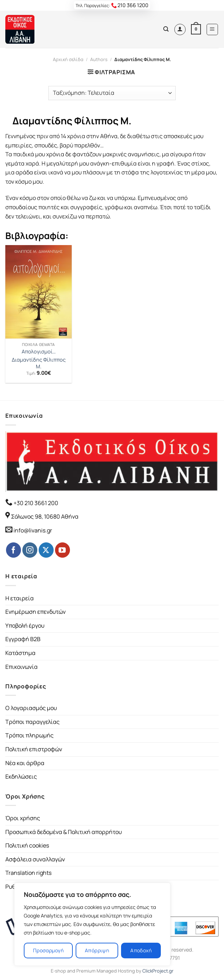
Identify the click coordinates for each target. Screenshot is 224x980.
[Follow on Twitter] (46, 550)
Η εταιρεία (20, 598)
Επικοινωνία (21, 667)
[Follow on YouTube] (62, 550)
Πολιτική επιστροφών (34, 749)
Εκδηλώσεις (21, 776)
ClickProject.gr (158, 971)
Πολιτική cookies (27, 845)
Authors (99, 59)
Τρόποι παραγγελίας (32, 722)
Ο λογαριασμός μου (31, 708)
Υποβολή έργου (25, 626)
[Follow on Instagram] (30, 550)
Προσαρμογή (48, 950)
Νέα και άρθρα (25, 763)
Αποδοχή (141, 950)
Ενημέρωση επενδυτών (35, 612)
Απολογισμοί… (39, 352)
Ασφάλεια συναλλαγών (35, 859)
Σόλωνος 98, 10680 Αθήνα (45, 516)
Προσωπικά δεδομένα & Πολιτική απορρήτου (64, 832)
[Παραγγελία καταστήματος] (112, 93)
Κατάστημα (20, 653)
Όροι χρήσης (23, 818)
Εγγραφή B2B (23, 639)
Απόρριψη (97, 950)
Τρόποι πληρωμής (29, 735)
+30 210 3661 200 (35, 503)
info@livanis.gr (33, 530)
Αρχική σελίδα (68, 59)
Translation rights (28, 873)
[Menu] (212, 29)
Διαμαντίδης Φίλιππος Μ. (39, 363)
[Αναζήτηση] (166, 29)
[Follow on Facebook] (13, 550)
